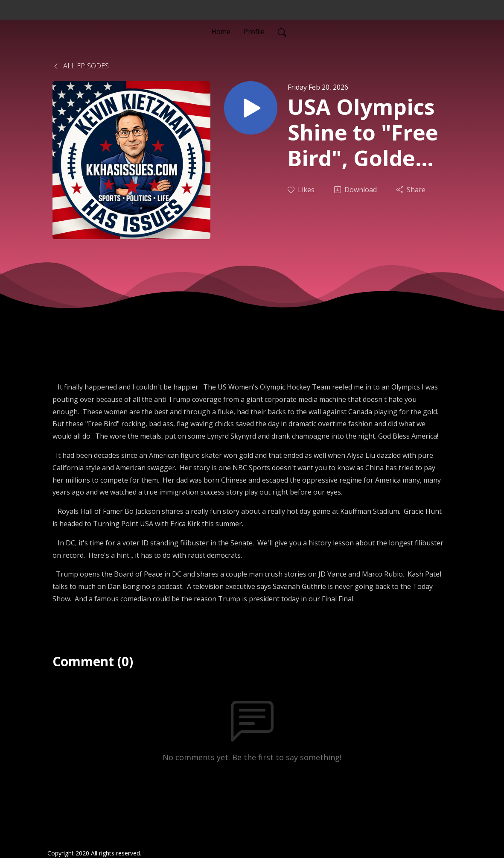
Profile (254, 32)
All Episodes (81, 66)
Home (221, 32)
